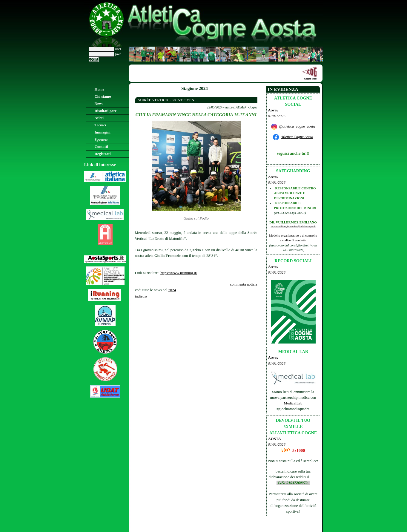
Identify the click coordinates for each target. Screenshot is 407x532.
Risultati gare (106, 111)
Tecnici (100, 125)
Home (100, 89)
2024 (172, 290)
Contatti (102, 147)
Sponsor (101, 139)
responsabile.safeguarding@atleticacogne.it (293, 226)
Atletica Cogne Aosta (297, 137)
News (99, 104)
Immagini (103, 132)
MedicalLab (293, 403)
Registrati (103, 154)
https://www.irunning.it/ (179, 273)
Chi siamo (103, 96)
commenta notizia (244, 284)
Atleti (99, 118)
